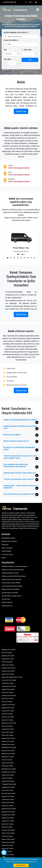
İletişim (4, 558)
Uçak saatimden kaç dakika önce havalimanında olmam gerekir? (21, 466)
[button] (8, 258)
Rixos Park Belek (10, 377)
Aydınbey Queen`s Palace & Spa (15, 373)
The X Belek (9, 381)
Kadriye (21, 167)
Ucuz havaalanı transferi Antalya (11, 583)
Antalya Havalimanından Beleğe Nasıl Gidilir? (21, 421)
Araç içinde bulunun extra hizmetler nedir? (21, 495)
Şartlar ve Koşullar (7, 548)
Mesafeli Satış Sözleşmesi (9, 541)
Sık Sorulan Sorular (7, 554)
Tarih (5, 50)
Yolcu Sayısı (8, 59)
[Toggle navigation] (38, 10)
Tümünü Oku (21, 111)
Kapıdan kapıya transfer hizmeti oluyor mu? (21, 474)
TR (30, 2)
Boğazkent (21, 180)
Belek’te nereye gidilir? (21, 435)
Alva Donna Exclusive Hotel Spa (15, 385)
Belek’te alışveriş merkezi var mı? (21, 442)
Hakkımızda (5, 545)
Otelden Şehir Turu (7, 606)
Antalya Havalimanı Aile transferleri (12, 580)
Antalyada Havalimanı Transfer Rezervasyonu (15, 566)
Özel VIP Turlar (6, 599)
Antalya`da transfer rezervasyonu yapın (13, 570)
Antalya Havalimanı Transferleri (11, 589)
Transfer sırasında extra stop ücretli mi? (21, 480)
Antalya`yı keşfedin (7, 602)
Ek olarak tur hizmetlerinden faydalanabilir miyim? (21, 449)
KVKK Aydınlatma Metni (8, 538)
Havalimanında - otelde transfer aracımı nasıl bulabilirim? (21, 487)
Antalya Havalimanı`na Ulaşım (10, 573)
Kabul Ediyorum (21, 865)
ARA (30, 60)
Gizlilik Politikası (6, 551)
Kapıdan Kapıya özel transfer (10, 593)
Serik (21, 174)
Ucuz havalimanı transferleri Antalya (12, 586)
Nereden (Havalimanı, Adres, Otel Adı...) (16, 32)
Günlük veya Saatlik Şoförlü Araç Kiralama (14, 576)
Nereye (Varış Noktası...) (11, 40)
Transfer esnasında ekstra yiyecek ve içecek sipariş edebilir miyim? (21, 457)
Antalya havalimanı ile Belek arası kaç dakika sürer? (21, 428)
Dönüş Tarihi (27, 50)
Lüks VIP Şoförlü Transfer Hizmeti (11, 596)
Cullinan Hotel (9, 368)
